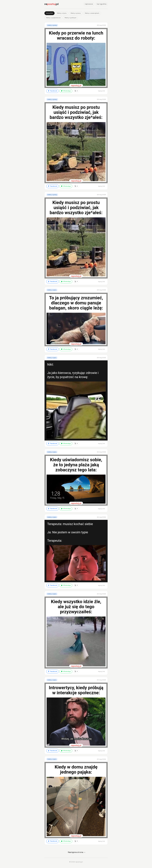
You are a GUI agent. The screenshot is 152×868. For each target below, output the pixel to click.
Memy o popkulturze (53, 18)
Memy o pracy (76, 13)
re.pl (51, 4)
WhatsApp (66, 91)
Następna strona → (77, 852)
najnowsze (89, 4)
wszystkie (50, 13)
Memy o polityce (70, 18)
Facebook (52, 91)
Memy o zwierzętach (92, 13)
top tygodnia (102, 4)
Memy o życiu (62, 13)
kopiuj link (102, 91)
